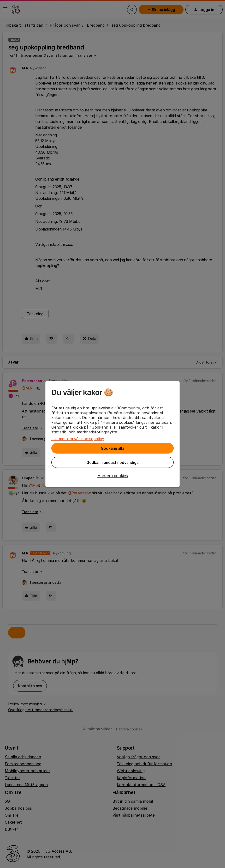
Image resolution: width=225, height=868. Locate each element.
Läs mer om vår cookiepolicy (78, 439)
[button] (112, 476)
